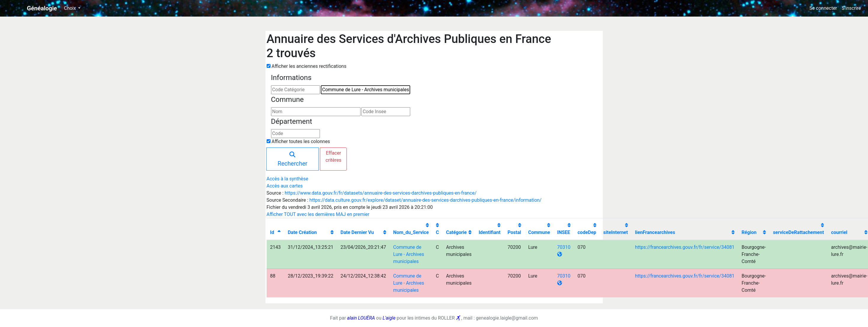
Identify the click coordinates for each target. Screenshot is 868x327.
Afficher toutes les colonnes (301, 141)
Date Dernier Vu (357, 232)
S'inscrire (851, 8)
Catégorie (456, 232)
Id (272, 232)
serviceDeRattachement (798, 232)
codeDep (587, 232)
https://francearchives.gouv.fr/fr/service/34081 (685, 247)
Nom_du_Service (411, 232)
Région (749, 232)
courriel (839, 232)
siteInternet (616, 232)
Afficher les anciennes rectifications (309, 66)
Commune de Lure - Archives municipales (409, 254)
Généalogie (42, 8)
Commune (539, 232)
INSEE (564, 232)
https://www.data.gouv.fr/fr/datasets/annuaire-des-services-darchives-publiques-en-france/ (381, 193)
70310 (564, 247)
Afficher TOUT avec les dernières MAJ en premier (318, 214)
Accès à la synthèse (288, 179)
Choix (70, 8)
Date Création (302, 232)
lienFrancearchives (655, 232)
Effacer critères (333, 157)
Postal (514, 232)
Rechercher (292, 159)
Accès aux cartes (285, 186)
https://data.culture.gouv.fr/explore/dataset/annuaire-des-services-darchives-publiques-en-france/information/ (426, 200)
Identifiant (489, 232)
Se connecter (823, 8)
